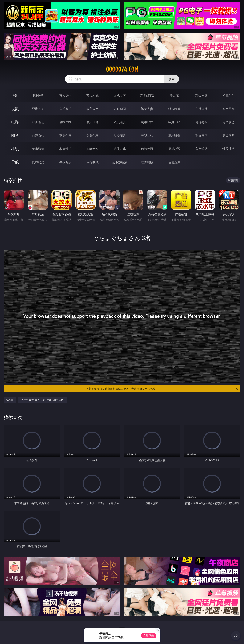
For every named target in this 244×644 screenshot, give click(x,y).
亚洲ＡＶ (38, 109)
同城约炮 (38, 162)
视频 (15, 109)
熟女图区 (201, 135)
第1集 (10, 400)
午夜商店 (65, 162)
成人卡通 (92, 122)
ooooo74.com (122, 69)
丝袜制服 (174, 109)
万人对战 (92, 95)
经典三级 (174, 122)
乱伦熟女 (201, 122)
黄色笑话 (201, 149)
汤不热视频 (120, 162)
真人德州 (65, 95)
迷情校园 (147, 149)
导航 (15, 162)
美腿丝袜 (147, 135)
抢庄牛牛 (229, 95)
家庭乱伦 (65, 149)
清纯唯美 (174, 135)
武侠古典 (120, 149)
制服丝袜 (147, 122)
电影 (15, 122)
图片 (15, 135)
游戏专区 (120, 95)
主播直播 (201, 109)
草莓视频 (92, 162)
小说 (15, 149)
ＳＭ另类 (229, 109)
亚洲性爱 (38, 122)
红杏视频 (147, 162)
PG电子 (38, 95)
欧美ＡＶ (92, 109)
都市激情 (38, 149)
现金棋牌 (201, 95)
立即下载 (149, 636)
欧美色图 (92, 135)
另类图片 (229, 135)
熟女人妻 (147, 109)
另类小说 (174, 149)
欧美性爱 (120, 122)
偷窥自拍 (38, 135)
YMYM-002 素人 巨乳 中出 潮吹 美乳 (42, 400)
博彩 (15, 95)
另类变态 (229, 122)
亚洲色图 (65, 135)
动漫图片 (120, 135)
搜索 (172, 79)
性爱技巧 (229, 149)
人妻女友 (92, 149)
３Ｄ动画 (120, 109)
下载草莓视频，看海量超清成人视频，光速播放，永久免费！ (162, 389)
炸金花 (174, 95)
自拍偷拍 (65, 109)
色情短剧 (174, 162)
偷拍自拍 (65, 122)
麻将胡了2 (147, 95)
